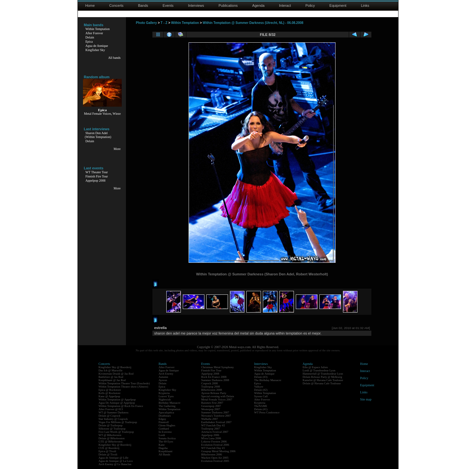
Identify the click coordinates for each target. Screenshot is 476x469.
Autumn (163, 377)
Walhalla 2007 (210, 419)
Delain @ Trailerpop (110, 425)
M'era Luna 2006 (211, 438)
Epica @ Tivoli (107, 451)
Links (365, 5)
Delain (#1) (261, 409)
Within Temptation (98, 29)
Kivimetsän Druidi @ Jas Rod (116, 374)
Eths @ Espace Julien (315, 367)
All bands (114, 58)
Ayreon (163, 380)
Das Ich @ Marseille (111, 370)
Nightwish (165, 400)
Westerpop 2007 (211, 409)
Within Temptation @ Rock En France (121, 406)
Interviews (196, 5)
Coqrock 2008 (209, 383)
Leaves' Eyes (166, 396)
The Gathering (167, 406)
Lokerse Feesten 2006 (214, 442)
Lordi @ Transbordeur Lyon (319, 370)
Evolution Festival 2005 (215, 461)
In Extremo (165, 432)
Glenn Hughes (167, 425)
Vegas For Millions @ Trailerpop (118, 422)
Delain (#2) (261, 390)
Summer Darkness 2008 (215, 380)
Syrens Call (261, 396)
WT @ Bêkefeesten (110, 435)
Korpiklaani (166, 451)
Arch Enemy (166, 374)
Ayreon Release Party (214, 393)
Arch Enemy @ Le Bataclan (115, 464)
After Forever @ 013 (111, 409)
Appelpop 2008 (96, 181)
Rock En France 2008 (214, 377)
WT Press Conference (267, 412)
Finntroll (164, 422)
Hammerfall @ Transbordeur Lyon (323, 374)
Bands (143, 5)
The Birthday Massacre (268, 380)
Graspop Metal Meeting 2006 (218, 451)
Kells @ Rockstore (109, 393)
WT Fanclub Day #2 (213, 425)
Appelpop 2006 (210, 435)
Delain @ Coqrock (109, 416)
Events (168, 5)
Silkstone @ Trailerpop (112, 429)
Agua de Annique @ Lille (114, 458)
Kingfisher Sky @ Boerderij (115, 367)
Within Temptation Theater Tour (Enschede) (124, 383)
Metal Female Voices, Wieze (102, 114)
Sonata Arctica (167, 438)
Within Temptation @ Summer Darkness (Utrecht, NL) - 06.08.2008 (253, 23)
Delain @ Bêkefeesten (112, 438)
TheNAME (261, 406)
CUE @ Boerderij (109, 448)
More (117, 149)
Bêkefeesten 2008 (212, 390)
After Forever (94, 33)
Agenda (258, 5)
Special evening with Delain (218, 396)
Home (90, 5)
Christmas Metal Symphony (217, 367)
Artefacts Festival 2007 (215, 432)
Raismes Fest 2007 (212, 403)
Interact (285, 5)
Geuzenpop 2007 (211, 406)
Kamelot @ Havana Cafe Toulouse (323, 380)
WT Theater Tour (97, 172)
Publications (228, 5)
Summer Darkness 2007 (215, 412)
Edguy (162, 419)
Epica (89, 42)
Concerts (116, 5)
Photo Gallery (146, 23)
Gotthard (164, 429)
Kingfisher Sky (95, 50)
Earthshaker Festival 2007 (216, 422)
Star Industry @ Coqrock (113, 419)
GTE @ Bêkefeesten (110, 442)
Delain (90, 37)
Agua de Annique (97, 46)
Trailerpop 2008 (211, 387)
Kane (162, 445)
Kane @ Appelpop (109, 396)
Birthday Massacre (170, 403)
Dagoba (163, 448)
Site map (366, 399)
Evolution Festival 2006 (215, 445)
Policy (310, 5)
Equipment (338, 5)
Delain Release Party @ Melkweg (322, 377)
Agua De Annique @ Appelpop (117, 403)
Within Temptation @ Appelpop (117, 400)
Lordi (162, 435)
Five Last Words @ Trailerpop (116, 432)
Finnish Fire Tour (97, 176)
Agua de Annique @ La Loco (116, 461)
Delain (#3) (261, 377)
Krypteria (164, 393)
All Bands (164, 454)
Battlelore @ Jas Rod (111, 377)
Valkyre (259, 387)
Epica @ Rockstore (110, 390)
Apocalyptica (166, 412)
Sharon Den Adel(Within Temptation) (98, 135)
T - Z (164, 23)
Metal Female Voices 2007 (217, 400)
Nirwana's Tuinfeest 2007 (216, 416)
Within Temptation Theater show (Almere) (123, 387)
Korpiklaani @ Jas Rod (112, 380)
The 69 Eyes (166, 442)
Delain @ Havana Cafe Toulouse (322, 383)
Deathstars (165, 416)
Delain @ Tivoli (108, 454)
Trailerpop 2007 (211, 429)
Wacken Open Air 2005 (215, 458)
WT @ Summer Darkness (114, 412)
